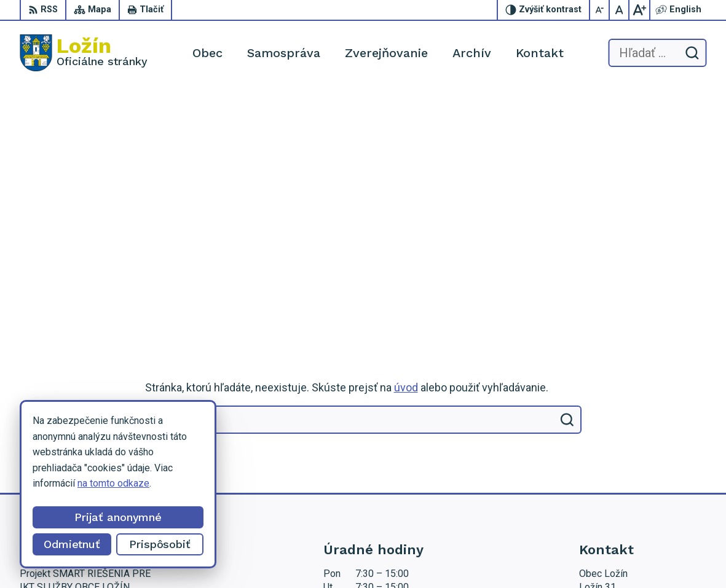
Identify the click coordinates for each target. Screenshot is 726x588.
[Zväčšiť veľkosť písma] (639, 10)
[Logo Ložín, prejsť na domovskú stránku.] (84, 53)
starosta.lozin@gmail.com (634, 464)
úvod (406, 153)
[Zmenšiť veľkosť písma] (600, 10)
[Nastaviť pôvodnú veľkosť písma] (620, 10)
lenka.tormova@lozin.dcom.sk (643, 450)
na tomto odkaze (113, 483)
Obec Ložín (400, 555)
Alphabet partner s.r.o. (247, 555)
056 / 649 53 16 (614, 437)
